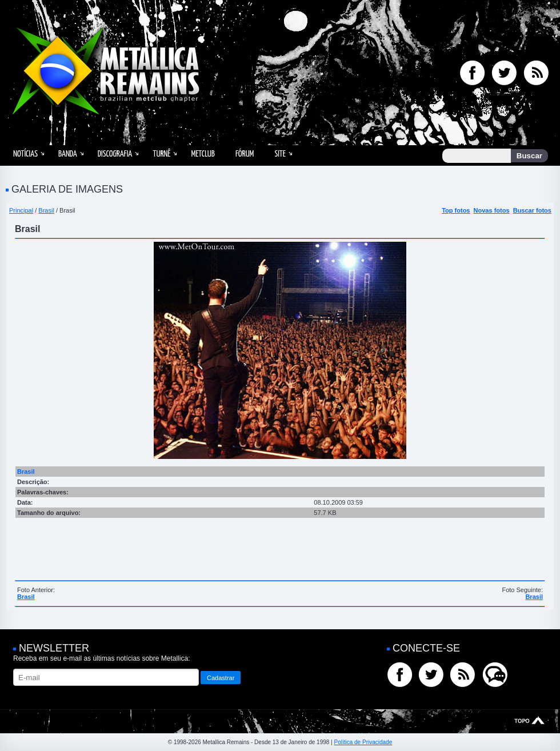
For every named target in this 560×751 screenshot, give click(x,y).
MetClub (203, 154)
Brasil (46, 210)
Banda (68, 154)
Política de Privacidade (363, 742)
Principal (21, 210)
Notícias (25, 154)
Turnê (161, 154)
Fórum (245, 154)
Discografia (115, 154)
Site (280, 154)
